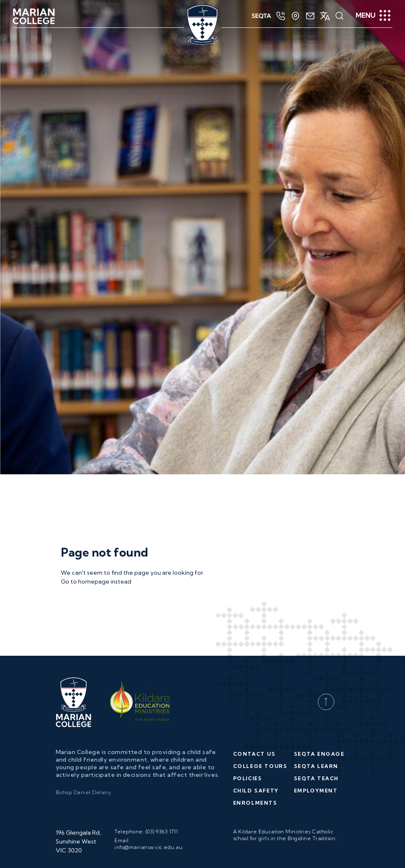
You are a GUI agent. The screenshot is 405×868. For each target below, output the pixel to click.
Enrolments (255, 685)
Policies (248, 661)
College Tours (260, 648)
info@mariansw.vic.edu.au (148, 729)
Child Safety (256, 673)
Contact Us (254, 636)
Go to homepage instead (96, 464)
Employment (316, 673)
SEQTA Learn (316, 648)
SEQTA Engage (319, 636)
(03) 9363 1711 (162, 714)
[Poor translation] (23, 856)
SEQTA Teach (317, 661)
